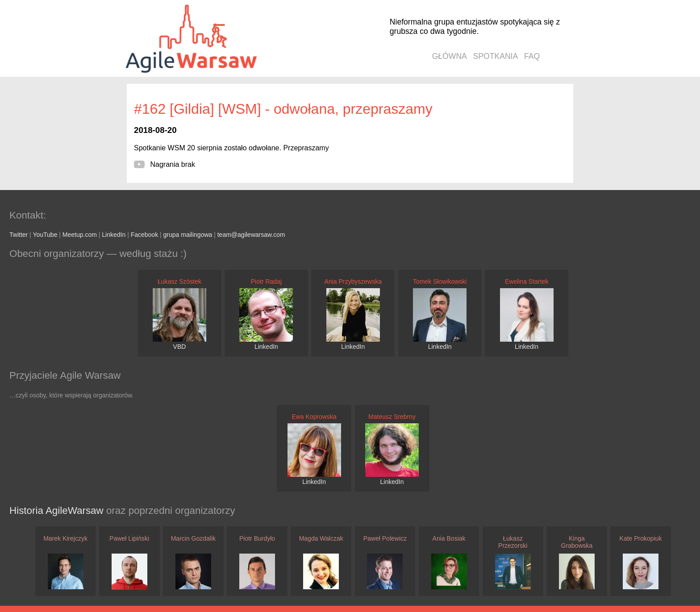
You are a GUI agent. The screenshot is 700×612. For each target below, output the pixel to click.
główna (450, 56)
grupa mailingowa (188, 235)
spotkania (496, 56)
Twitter (19, 235)
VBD (180, 347)
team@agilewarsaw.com (251, 235)
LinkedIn (114, 235)
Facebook (144, 235)
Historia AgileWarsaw (58, 511)
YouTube (45, 235)
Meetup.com (80, 235)
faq (532, 56)
